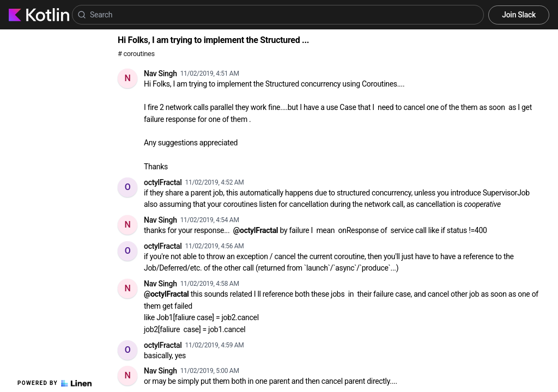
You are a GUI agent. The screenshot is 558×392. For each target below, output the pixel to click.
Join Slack (519, 15)
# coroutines (136, 54)
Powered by (54, 383)
